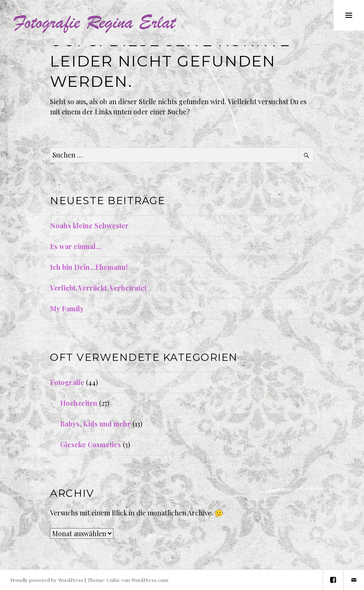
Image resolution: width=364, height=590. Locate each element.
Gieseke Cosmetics (91, 445)
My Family (67, 309)
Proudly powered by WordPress (47, 580)
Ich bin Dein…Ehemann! (89, 267)
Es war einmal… (76, 246)
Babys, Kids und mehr (95, 424)
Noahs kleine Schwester (89, 226)
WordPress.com (150, 580)
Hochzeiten (79, 403)
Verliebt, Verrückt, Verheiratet (98, 288)
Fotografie (67, 382)
